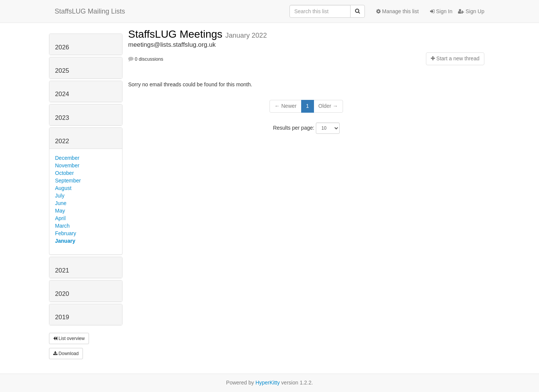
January (65, 241)
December (67, 158)
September (68, 181)
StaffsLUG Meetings (177, 34)
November (67, 165)
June (61, 203)
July (60, 196)
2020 (62, 294)
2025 (62, 71)
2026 (62, 47)
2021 (62, 270)
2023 (62, 118)
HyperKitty (268, 383)
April (60, 218)
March (62, 226)
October (64, 173)
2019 (62, 317)
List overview (69, 338)
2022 (62, 141)
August (63, 188)
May (60, 211)
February (66, 233)
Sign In (441, 11)
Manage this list (397, 11)
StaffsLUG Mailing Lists (90, 11)
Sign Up (471, 11)
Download (66, 354)
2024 (62, 94)
